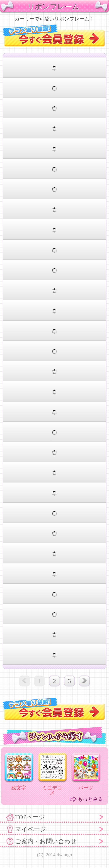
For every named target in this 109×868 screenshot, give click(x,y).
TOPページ (30, 817)
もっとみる (90, 799)
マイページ (31, 829)
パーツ (86, 788)
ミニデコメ (52, 790)
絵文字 (19, 788)
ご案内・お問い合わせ (46, 841)
